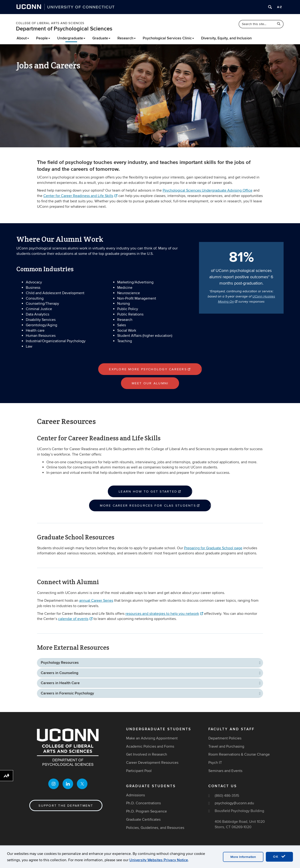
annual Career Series (96, 601)
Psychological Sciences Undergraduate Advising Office (208, 190)
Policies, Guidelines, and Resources (155, 828)
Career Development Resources (152, 763)
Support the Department (66, 806)
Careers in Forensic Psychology (67, 693)
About (23, 38)
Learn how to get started (150, 491)
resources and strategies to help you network (164, 614)
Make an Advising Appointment (152, 738)
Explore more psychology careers (150, 369)
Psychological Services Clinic (168, 38)
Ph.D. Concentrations (143, 803)
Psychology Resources (60, 663)
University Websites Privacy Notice (159, 860)
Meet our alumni (150, 383)
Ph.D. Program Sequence (146, 811)
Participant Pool (139, 771)
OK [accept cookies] (279, 857)
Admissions (135, 795)
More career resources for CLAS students (150, 506)
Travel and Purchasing (226, 746)
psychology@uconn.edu (234, 803)
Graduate (101, 38)
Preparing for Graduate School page (213, 548)
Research (127, 38)
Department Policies (225, 738)
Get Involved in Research (147, 754)
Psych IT (215, 763)
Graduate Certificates (143, 820)
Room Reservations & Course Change (239, 754)
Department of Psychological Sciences (64, 29)
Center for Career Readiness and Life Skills (80, 196)
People (43, 38)
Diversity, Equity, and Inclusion (226, 38)
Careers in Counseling (60, 673)
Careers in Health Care (60, 683)
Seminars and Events (225, 771)
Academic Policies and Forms (150, 746)
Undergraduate (71, 38)
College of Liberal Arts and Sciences (50, 23)
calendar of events (75, 619)
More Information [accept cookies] (243, 857)
